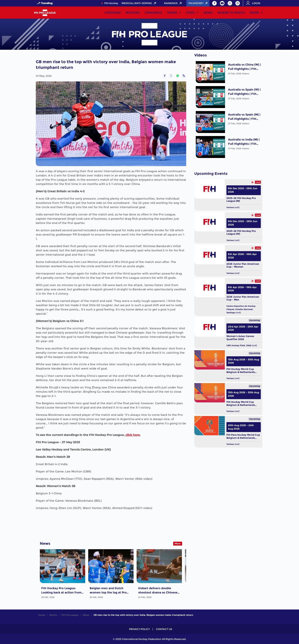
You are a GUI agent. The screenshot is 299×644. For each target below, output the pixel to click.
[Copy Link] (184, 76)
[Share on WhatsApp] (177, 76)
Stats (190, 13)
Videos (246, 74)
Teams (172, 13)
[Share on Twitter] (171, 76)
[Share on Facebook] (164, 76)
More (254, 13)
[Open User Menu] (254, 3)
